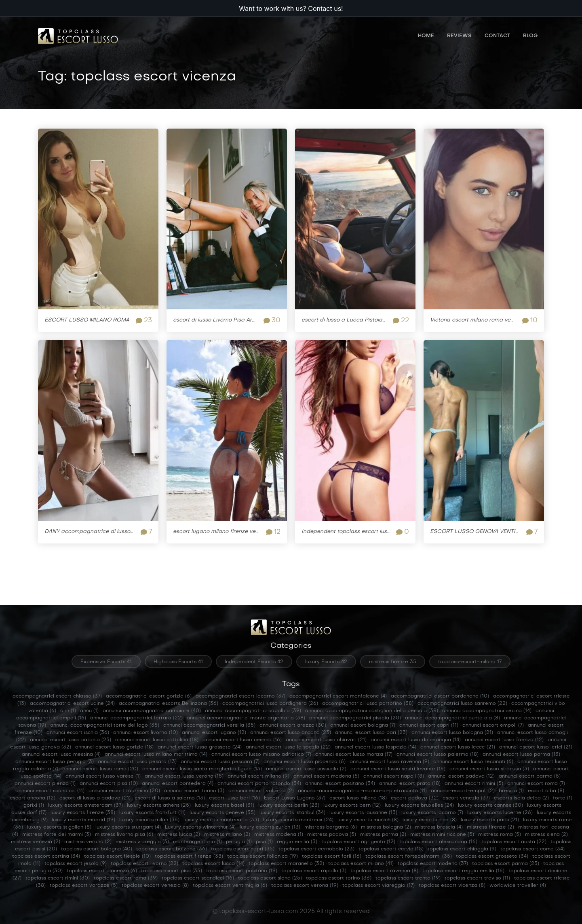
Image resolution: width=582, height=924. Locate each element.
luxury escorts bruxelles (419, 806)
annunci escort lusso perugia (55, 762)
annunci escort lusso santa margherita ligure (202, 769)
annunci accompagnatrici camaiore (152, 711)
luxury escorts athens (159, 806)
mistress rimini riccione (442, 835)
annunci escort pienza (45, 784)
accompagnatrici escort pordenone (440, 696)
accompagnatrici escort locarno (240, 696)
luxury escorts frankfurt (152, 813)
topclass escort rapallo (314, 871)
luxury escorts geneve (222, 813)
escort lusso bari (234, 798)
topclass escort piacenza (102, 871)
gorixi (34, 806)
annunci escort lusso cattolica (157, 740)
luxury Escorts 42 (326, 662)
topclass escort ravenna (384, 871)
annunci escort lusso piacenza (305, 762)
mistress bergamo (331, 827)
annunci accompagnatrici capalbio (253, 711)
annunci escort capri (429, 725)
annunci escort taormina (124, 791)
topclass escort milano (361, 864)
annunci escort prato (410, 784)
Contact (497, 36)
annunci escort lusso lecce (458, 747)
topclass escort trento (408, 878)
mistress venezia (36, 842)
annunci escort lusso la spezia (288, 747)
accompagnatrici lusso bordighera (270, 704)
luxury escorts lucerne (500, 813)
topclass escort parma (506, 864)
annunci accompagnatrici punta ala (452, 718)
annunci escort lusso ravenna (389, 762)
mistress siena (546, 835)
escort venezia (466, 798)
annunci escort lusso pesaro (137, 762)
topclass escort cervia (391, 849)
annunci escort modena (326, 776)
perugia (239, 842)
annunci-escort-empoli (463, 791)
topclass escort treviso (477, 878)
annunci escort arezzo (293, 725)
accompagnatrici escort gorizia (149, 696)
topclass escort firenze (189, 856)
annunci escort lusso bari (371, 733)
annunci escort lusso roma (100, 769)
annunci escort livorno (145, 733)
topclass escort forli (332, 856)
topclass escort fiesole (117, 856)
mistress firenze (490, 827)
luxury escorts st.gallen (59, 827)
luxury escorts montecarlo (221, 820)
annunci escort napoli (394, 776)
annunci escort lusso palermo (438, 755)
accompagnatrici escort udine (72, 704)
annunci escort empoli (493, 725)
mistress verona (88, 842)
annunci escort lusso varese (103, 776)
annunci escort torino (194, 791)
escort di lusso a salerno (170, 798)
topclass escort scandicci (198, 878)
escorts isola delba (521, 798)
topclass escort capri (243, 849)
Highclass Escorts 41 (178, 662)
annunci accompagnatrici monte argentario (246, 718)
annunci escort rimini (474, 784)
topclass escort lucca (213, 864)
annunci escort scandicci (50, 791)
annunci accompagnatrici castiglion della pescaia (372, 711)
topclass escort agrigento (358, 842)
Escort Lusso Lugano (295, 798)
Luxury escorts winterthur (200, 827)
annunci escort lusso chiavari (326, 740)
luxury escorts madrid (83, 820)
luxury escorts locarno (432, 813)
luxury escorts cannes (490, 806)
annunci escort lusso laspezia (375, 747)
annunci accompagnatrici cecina (487, 711)
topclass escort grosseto (492, 856)
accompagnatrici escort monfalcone (338, 696)
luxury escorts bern (352, 806)
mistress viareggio (142, 842)
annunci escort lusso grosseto (200, 747)
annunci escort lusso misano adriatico (261, 755)
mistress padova (332, 835)
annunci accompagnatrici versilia (209, 725)
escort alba (546, 791)
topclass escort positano (242, 871)
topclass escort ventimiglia (230, 886)
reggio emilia (297, 842)
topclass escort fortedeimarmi (409, 856)
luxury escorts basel (225, 806)
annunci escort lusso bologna (452, 733)
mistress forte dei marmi (57, 835)
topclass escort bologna (97, 849)
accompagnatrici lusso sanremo (462, 704)
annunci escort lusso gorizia (114, 747)
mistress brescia (439, 827)
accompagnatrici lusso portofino (368, 704)
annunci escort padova (461, 776)
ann (68, 711)
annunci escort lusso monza (354, 755)
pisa (264, 842)
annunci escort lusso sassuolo (306, 769)
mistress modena (279, 835)
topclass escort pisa (172, 871)
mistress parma (383, 835)
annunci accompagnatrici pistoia (355, 718)
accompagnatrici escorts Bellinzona (169, 704)
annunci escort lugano (214, 733)
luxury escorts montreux (298, 820)
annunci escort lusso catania (71, 740)
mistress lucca (179, 835)
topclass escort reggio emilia (463, 871)
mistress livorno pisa (124, 835)
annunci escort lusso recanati (473, 762)
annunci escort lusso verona (184, 776)
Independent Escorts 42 (254, 662)
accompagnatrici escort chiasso (57, 696)
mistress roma (500, 835)
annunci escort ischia (78, 733)
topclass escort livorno (144, 864)
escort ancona (33, 798)
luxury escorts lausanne (363, 813)
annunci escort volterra (261, 791)
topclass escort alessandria (438, 842)
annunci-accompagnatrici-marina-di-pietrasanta (362, 791)
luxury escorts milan (149, 820)
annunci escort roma (536, 784)
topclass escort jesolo (76, 864)
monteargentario (197, 842)
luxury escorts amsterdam (85, 806)
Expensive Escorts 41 (106, 662)
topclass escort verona (305, 886)
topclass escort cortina (46, 856)
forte (563, 798)
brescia (511, 791)
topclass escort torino (339, 878)
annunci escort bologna (363, 725)
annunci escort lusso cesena (242, 740)
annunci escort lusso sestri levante (398, 769)
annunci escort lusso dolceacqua (416, 740)
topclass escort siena (270, 878)
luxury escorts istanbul (292, 813)
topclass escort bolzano (172, 849)
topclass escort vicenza (452, 886)
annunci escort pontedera (178, 784)
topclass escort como (532, 849)
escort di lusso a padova (95, 798)
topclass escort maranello (286, 864)
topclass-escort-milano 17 (470, 662)
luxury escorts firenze (83, 813)
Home (426, 36)
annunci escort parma (530, 776)
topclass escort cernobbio (316, 849)
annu (89, 711)
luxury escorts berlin (289, 806)
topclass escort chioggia (462, 849)
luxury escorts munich (368, 820)
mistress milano (227, 835)
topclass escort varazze (84, 886)
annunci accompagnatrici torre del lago (105, 725)
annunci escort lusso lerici (536, 747)
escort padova (415, 798)
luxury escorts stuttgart (128, 827)
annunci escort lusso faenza (504, 740)
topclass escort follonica (263, 856)
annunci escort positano (340, 784)
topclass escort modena (433, 864)
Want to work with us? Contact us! (291, 8)
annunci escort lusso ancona (291, 733)
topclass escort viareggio (379, 886)
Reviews (459, 36)
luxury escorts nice (430, 820)
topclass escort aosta (514, 842)
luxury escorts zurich (270, 827)
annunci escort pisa (109, 784)
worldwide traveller (518, 886)
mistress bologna (386, 827)
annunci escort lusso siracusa (489, 769)
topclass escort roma (126, 878)
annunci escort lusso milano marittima (156, 755)
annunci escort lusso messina (61, 755)
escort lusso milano (358, 798)
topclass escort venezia (155, 886)
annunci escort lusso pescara (220, 762)
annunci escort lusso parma (521, 755)
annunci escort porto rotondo (259, 784)
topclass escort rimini (58, 878)
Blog (530, 36)
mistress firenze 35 (393, 662)
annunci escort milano (258, 776)
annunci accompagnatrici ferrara (136, 718)
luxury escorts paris (490, 820)
